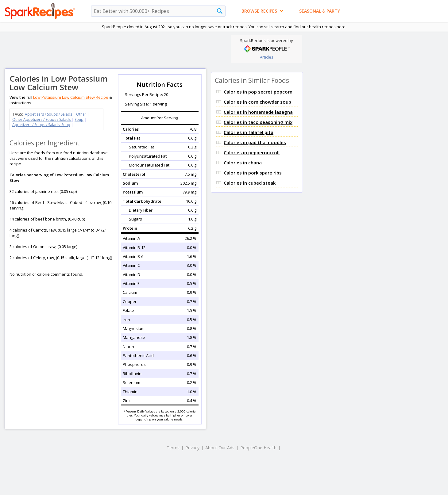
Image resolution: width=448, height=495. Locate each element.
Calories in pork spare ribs (253, 173)
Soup (79, 119)
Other (81, 114)
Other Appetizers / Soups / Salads (42, 119)
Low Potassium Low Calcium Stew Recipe (71, 97)
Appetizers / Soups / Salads (49, 114)
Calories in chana (243, 163)
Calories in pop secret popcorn (258, 92)
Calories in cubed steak (250, 183)
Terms (173, 448)
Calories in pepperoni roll (252, 152)
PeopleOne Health (258, 448)
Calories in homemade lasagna (258, 112)
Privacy (192, 448)
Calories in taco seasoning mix (258, 122)
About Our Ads (220, 448)
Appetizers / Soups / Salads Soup (41, 125)
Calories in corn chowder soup (257, 102)
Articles (267, 57)
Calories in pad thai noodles (255, 142)
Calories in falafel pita (249, 132)
